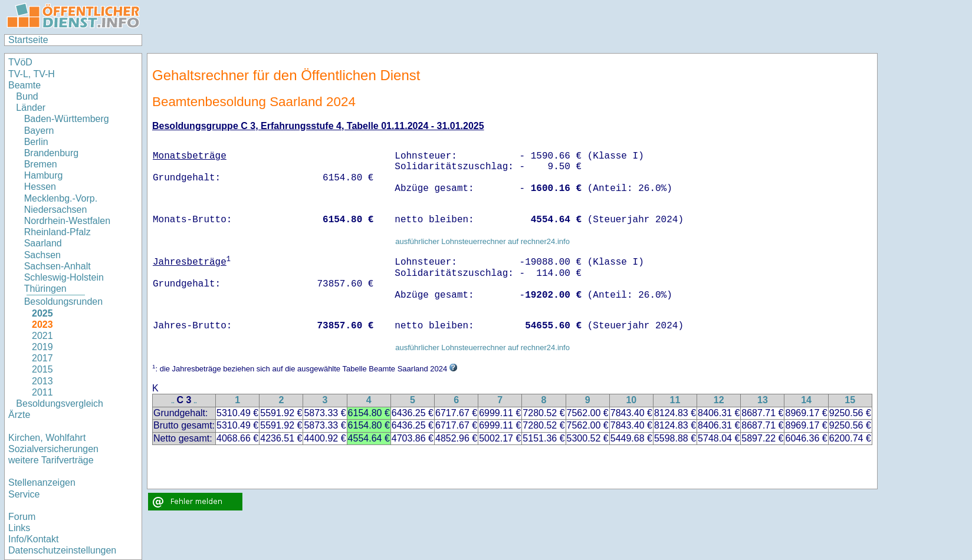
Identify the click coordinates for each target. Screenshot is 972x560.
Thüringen (45, 289)
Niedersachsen (56, 210)
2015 (42, 369)
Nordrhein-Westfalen (67, 221)
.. (173, 401)
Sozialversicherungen (53, 449)
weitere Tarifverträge (51, 460)
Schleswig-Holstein (64, 277)
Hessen (40, 187)
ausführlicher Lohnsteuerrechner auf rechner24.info (482, 241)
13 (763, 400)
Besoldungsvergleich (60, 403)
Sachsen (42, 255)
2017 (42, 358)
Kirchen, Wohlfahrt (47, 438)
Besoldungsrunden (63, 302)
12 (719, 400)
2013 (42, 381)
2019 (42, 347)
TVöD (20, 62)
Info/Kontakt (33, 539)
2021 (42, 336)
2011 (42, 392)
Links (19, 528)
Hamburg (44, 175)
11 (675, 400)
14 (806, 400)
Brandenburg (52, 153)
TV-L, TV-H (32, 74)
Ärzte (19, 415)
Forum (22, 517)
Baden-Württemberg (67, 119)
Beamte (24, 85)
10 (631, 400)
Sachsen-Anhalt (58, 266)
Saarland (43, 243)
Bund (27, 96)
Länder (31, 108)
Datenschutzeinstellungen (62, 550)
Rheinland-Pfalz (58, 232)
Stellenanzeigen (42, 482)
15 (850, 400)
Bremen (41, 164)
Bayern (39, 131)
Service (24, 494)
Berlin (36, 142)
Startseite (28, 40)
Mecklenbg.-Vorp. (61, 198)
